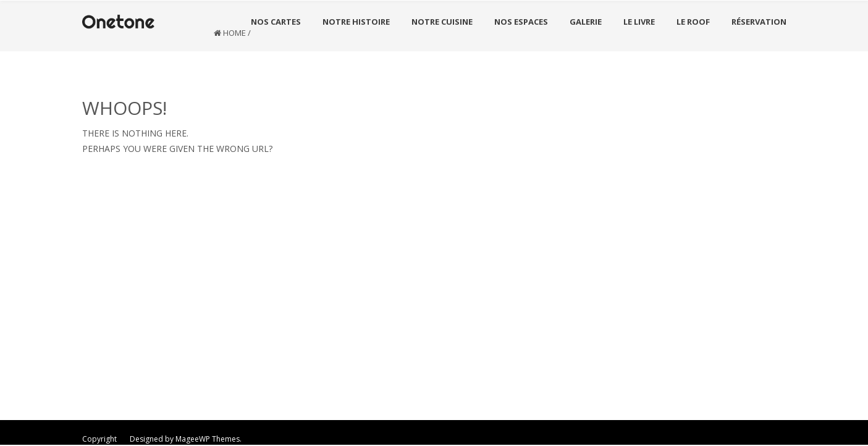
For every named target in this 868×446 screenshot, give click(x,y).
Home (234, 33)
